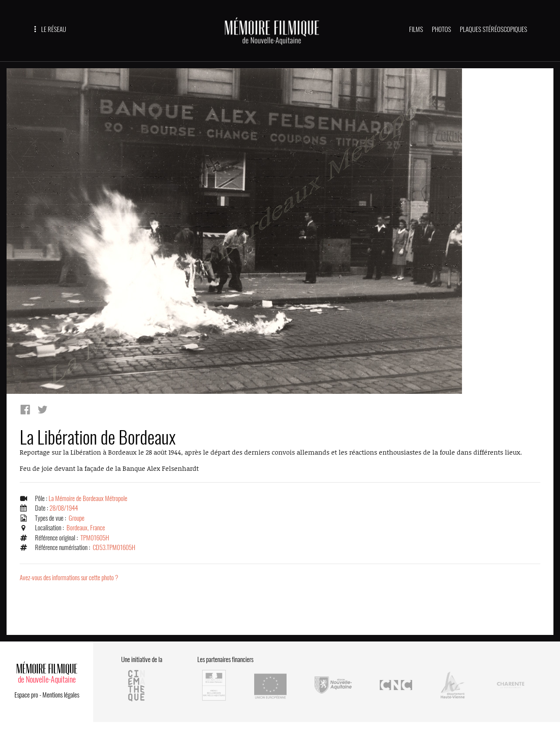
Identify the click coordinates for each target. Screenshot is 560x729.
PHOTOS (441, 29)
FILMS (416, 29)
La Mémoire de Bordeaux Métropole (88, 498)
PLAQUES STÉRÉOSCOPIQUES (493, 29)
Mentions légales (61, 695)
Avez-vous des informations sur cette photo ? (69, 578)
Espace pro (26, 695)
